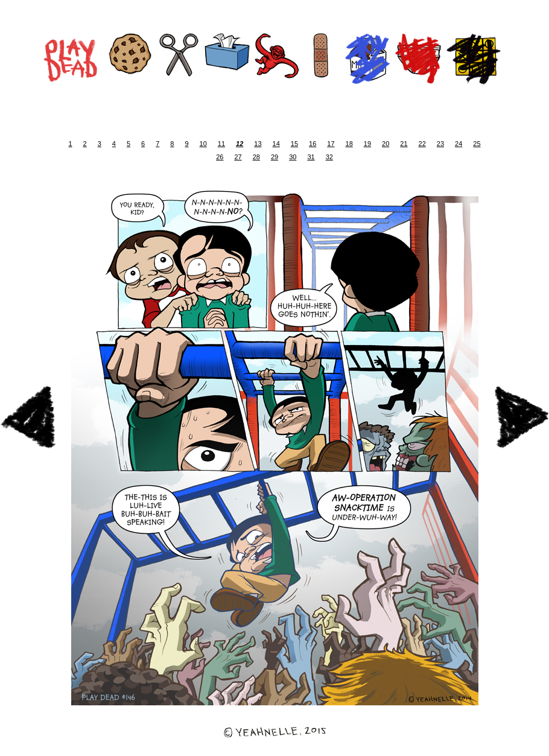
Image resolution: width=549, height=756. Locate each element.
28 (256, 157)
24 (459, 144)
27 (238, 157)
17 (331, 144)
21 (404, 144)
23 (440, 144)
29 (274, 157)
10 (203, 144)
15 (294, 144)
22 (422, 144)
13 (258, 144)
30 (293, 157)
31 (311, 157)
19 (367, 144)
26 (220, 157)
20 (386, 144)
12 (240, 144)
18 (349, 144)
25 (477, 144)
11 (221, 144)
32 (329, 157)
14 (276, 144)
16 (313, 144)
